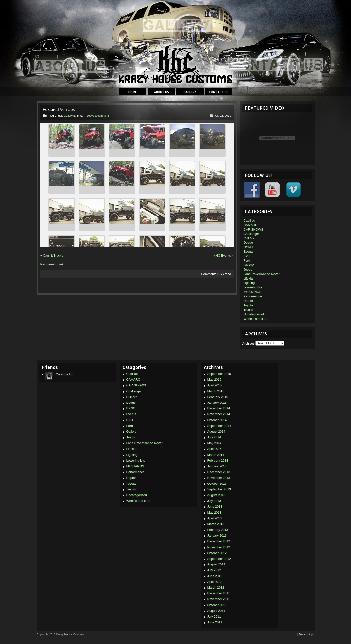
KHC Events (222, 256)
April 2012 (215, 582)
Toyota (248, 305)
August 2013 (216, 495)
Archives (248, 343)
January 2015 (217, 403)
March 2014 (216, 455)
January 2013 (217, 535)
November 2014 (219, 414)
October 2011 (217, 605)
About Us (161, 92)
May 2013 (214, 513)
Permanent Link (52, 264)
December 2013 (219, 472)
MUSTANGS (253, 292)
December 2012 (219, 541)
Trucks (248, 310)
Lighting (249, 283)
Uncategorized (254, 314)
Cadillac (249, 220)
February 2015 (218, 397)
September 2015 (219, 374)
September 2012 (219, 559)
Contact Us (219, 92)
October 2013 (217, 484)
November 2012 (219, 547)
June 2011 (215, 622)
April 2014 (215, 449)
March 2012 (216, 588)
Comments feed (216, 274)
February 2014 (218, 460)
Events (248, 252)
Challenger (251, 234)
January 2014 (217, 466)
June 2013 (215, 507)
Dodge (248, 243)
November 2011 (219, 599)
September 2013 (219, 489)
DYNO (248, 247)
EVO (247, 256)
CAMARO (251, 225)
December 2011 (219, 593)
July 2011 (214, 616)
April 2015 (215, 385)
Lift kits (249, 279)
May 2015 (214, 379)
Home (133, 92)
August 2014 (216, 432)
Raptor (248, 301)
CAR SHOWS (253, 229)
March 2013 (216, 524)
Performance (253, 296)
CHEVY (249, 238)
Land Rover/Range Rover (262, 274)
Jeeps (248, 270)
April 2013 (215, 518)
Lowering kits (253, 287)
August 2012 (216, 564)
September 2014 (219, 426)
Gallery (190, 92)
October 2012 (217, 553)
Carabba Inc (59, 374)
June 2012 (215, 576)
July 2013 (214, 501)
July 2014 (214, 437)
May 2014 (214, 443)
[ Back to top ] (306, 634)
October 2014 (217, 420)
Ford (247, 261)
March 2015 (216, 391)
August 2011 (216, 611)
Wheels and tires (255, 319)
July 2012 (214, 570)
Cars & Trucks (53, 256)
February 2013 (218, 530)
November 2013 (219, 478)
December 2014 (219, 408)
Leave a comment (98, 116)
